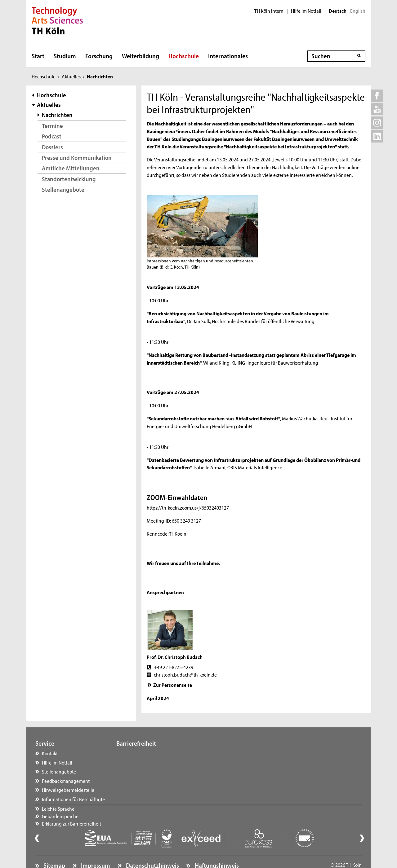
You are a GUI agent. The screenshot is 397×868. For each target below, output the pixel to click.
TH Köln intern (269, 11)
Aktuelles (71, 76)
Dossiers (52, 147)
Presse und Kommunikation (77, 158)
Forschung (99, 56)
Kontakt (50, 753)
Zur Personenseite (173, 685)
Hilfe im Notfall (306, 11)
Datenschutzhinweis (152, 848)
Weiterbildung (141, 56)
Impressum (95, 848)
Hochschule (184, 56)
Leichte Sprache (139, 753)
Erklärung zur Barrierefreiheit (152, 771)
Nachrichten (57, 115)
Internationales (228, 56)
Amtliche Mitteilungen (71, 168)
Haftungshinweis (216, 848)
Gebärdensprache (141, 762)
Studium (65, 56)
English (358, 11)
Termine (52, 126)
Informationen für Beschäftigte (73, 799)
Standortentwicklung (69, 179)
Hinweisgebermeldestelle (68, 790)
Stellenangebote (63, 189)
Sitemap (54, 848)
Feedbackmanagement (66, 781)
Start (38, 56)
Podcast (52, 136)
